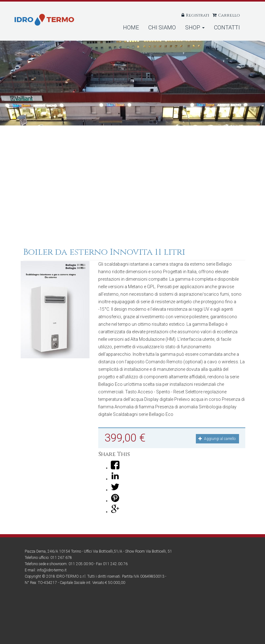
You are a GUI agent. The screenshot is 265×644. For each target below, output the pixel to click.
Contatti (227, 27)
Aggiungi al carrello (217, 439)
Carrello (229, 15)
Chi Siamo (162, 27)
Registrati (198, 15)
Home (131, 27)
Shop (195, 27)
